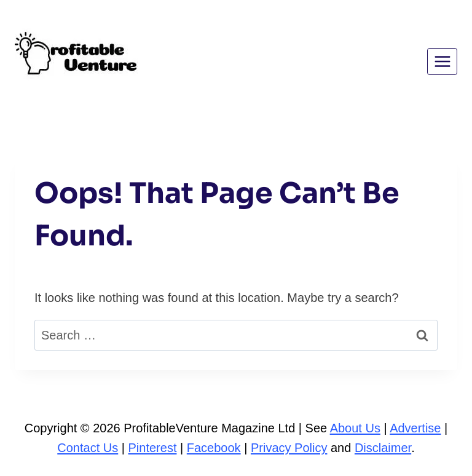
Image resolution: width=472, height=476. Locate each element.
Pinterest (153, 448)
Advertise (415, 428)
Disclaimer (383, 448)
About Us (355, 428)
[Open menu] (442, 61)
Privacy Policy (289, 448)
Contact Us (88, 448)
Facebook (214, 448)
